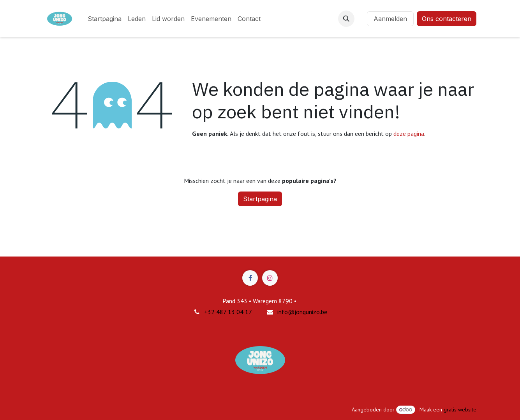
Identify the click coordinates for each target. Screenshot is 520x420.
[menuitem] (105, 19)
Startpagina (260, 199)
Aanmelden (390, 19)
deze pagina (409, 134)
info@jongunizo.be (302, 312)
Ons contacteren (447, 19)
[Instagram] (270, 278)
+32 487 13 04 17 (228, 312)
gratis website (460, 409)
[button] (346, 19)
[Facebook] (250, 278)
